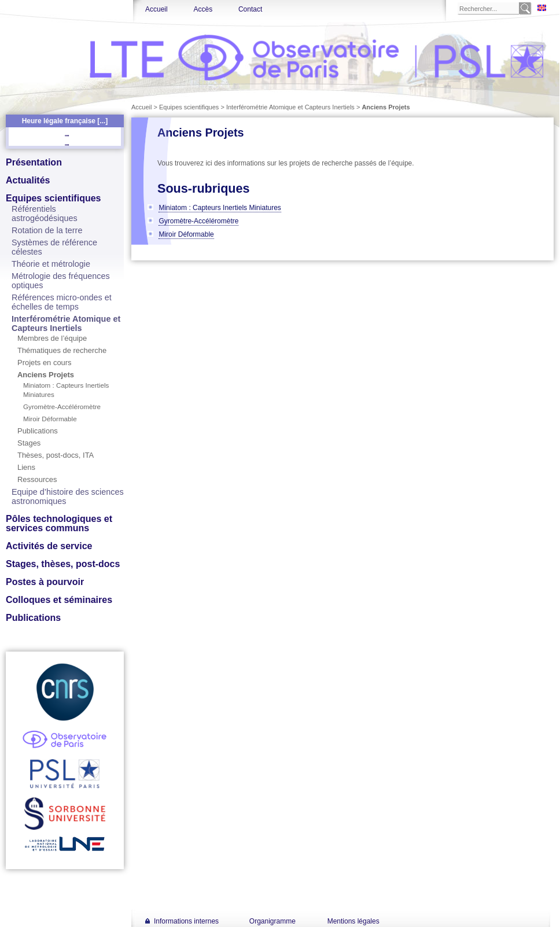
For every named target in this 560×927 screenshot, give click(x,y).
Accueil (156, 9)
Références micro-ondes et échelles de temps (62, 302)
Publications (38, 431)
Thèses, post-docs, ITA (56, 455)
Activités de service (49, 546)
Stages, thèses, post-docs (63, 564)
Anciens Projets (46, 375)
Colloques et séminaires (59, 600)
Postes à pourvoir (45, 582)
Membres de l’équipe (52, 338)
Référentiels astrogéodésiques (45, 214)
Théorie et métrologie (51, 264)
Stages (29, 443)
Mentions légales (353, 921)
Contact (250, 9)
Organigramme (272, 921)
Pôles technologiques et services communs (59, 523)
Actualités (28, 180)
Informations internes (186, 921)
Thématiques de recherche (62, 350)
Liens (26, 467)
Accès (203, 9)
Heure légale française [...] (65, 121)
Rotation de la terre (47, 230)
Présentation (34, 162)
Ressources (37, 479)
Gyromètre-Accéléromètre (62, 407)
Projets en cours (45, 363)
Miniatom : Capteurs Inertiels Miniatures (220, 208)
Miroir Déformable (50, 419)
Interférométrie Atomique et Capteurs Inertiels (66, 323)
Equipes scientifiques (53, 198)
